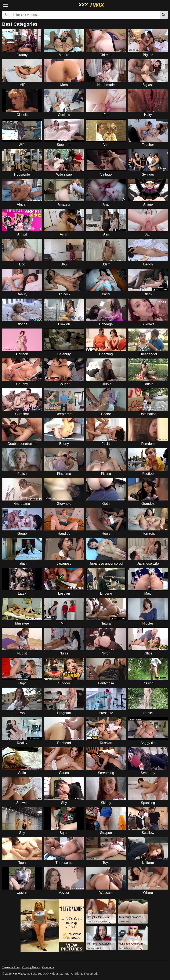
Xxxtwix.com (21, 974)
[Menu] (7, 5)
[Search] (164, 15)
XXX (91, 5)
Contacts (48, 967)
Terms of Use (11, 967)
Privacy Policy (31, 967)
